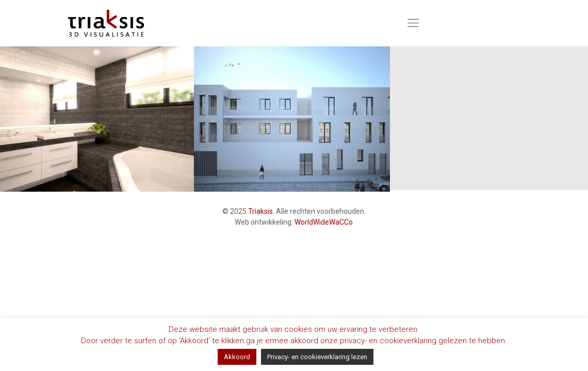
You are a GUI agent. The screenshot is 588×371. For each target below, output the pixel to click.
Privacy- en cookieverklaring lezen (317, 357)
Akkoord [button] (237, 357)
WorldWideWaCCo (324, 222)
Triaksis (260, 211)
